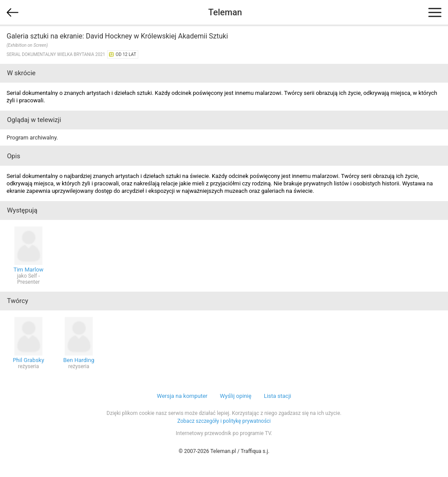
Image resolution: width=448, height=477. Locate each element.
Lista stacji (278, 396)
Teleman (225, 12)
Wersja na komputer (182, 396)
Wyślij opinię (235, 396)
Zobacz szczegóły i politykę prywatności (224, 421)
